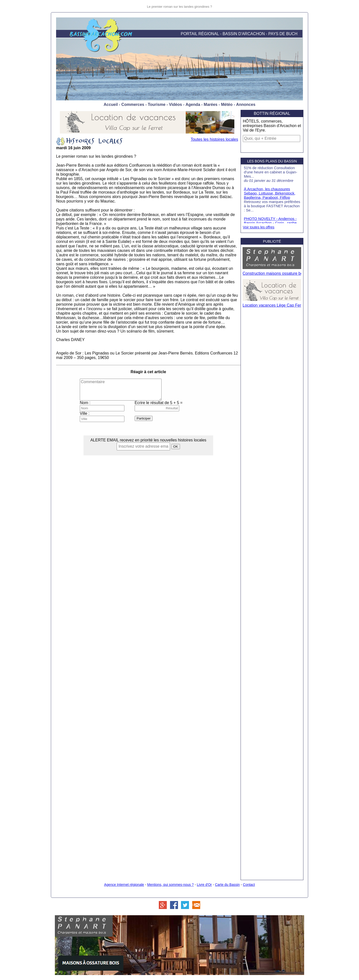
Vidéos (176, 105)
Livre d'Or (204, 885)
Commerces (133, 105)
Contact (249, 885)
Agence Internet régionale (124, 885)
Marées (211, 105)
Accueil (111, 105)
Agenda (193, 105)
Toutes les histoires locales (214, 139)
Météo (227, 105)
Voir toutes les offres (259, 227)
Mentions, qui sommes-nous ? (170, 885)
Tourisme (157, 105)
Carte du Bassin (227, 885)
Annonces (246, 105)
